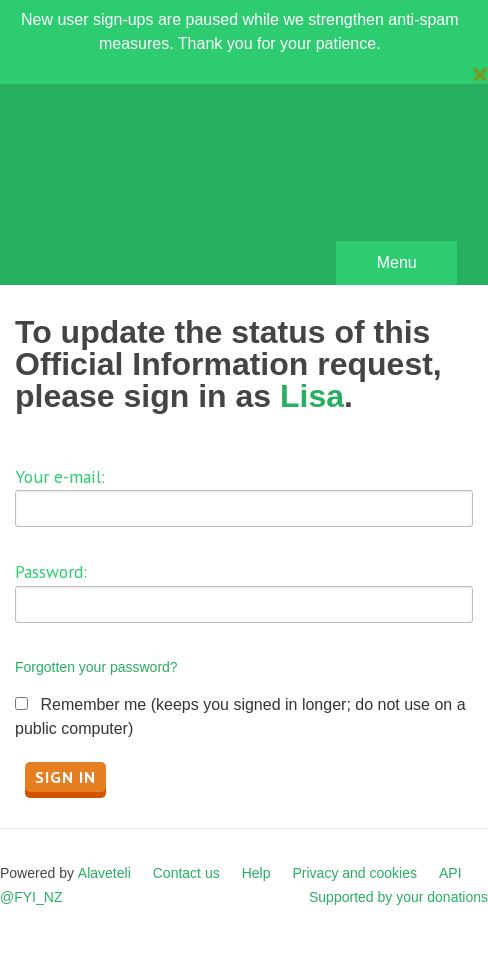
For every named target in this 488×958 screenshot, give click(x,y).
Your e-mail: (60, 476)
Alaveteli (104, 873)
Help (256, 873)
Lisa (312, 396)
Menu (397, 262)
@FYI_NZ (31, 897)
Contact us (186, 873)
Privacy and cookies (354, 873)
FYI (130, 189)
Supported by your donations (398, 897)
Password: (51, 571)
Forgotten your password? (96, 667)
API (450, 873)
